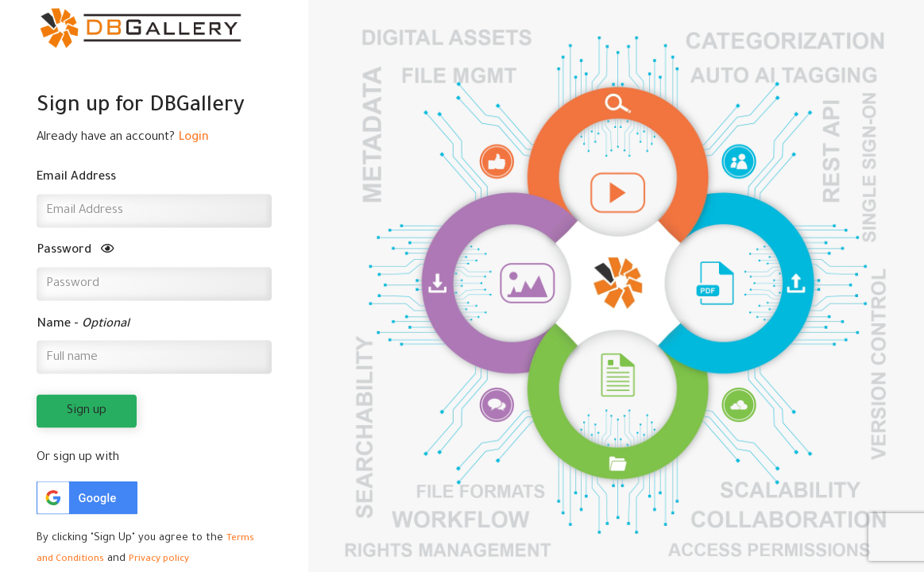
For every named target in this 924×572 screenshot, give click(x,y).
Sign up (87, 411)
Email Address (76, 178)
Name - (83, 324)
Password (75, 251)
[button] (87, 499)
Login (193, 137)
